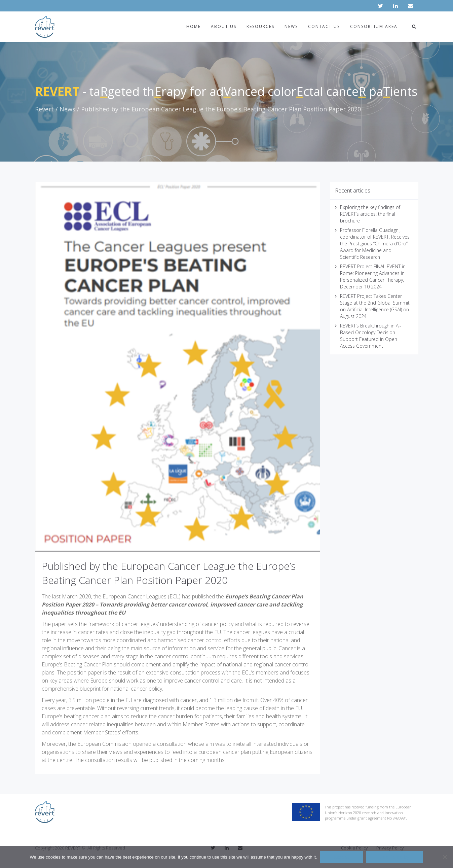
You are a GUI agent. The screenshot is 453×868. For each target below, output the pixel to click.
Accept (342, 857)
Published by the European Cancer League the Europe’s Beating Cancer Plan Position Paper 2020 (169, 573)
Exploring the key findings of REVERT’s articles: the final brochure (370, 214)
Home (194, 26)
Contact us (324, 26)
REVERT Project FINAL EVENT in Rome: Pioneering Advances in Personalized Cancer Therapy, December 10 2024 (373, 276)
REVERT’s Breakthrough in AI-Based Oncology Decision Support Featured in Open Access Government (371, 336)
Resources (260, 26)
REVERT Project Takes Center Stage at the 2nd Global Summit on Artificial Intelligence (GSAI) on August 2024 (375, 306)
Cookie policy (395, 857)
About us (224, 26)
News (291, 26)
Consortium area (374, 26)
